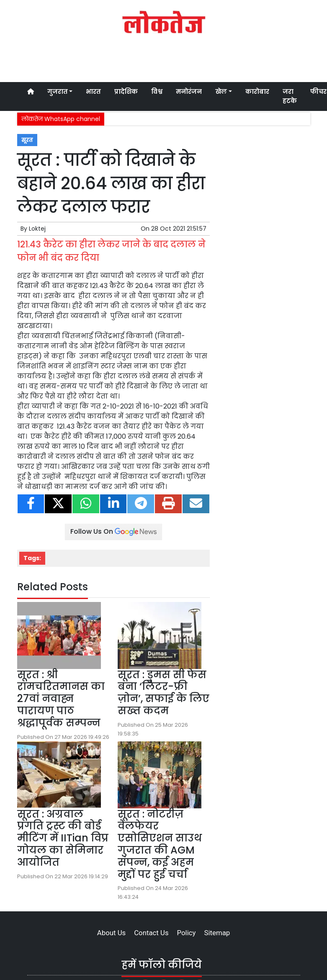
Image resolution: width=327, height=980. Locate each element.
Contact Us (151, 933)
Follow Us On (113, 531)
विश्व (157, 92)
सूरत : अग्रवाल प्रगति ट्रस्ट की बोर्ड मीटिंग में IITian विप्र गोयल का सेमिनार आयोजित (63, 838)
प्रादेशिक (126, 92)
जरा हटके (290, 96)
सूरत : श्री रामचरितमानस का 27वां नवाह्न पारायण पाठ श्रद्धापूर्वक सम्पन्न (61, 699)
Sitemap (217, 933)
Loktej (37, 229)
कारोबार (257, 92)
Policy (187, 933)
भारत (93, 92)
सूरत (27, 140)
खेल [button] (221, 92)
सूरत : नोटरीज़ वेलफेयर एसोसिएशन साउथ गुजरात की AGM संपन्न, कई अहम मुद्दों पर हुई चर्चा (160, 844)
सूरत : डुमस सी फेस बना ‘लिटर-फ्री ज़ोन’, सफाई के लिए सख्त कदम (163, 693)
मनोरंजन (189, 92)
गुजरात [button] (58, 92)
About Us (111, 933)
